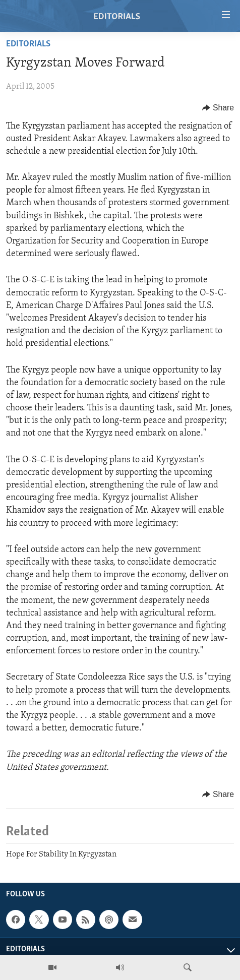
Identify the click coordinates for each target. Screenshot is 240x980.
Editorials (28, 44)
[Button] (218, 108)
